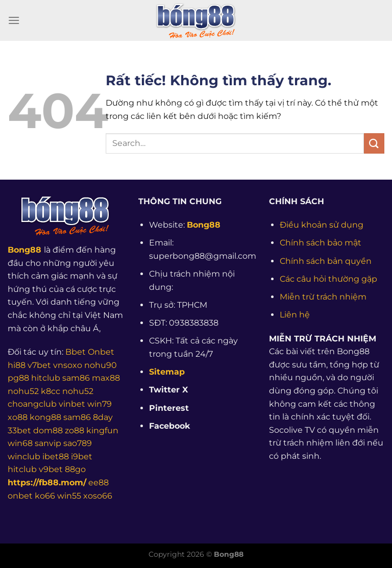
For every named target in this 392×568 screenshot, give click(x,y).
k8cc (51, 391)
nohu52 (23, 391)
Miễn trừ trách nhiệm (323, 297)
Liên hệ (295, 315)
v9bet (51, 469)
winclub (24, 456)
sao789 (78, 443)
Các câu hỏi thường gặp (328, 279)
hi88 (17, 365)
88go (75, 469)
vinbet (72, 404)
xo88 (18, 417)
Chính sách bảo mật (321, 243)
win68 (20, 443)
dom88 (48, 430)
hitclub (46, 378)
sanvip (48, 443)
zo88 (75, 430)
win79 (100, 404)
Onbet (101, 352)
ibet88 (56, 456)
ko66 (45, 496)
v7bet (39, 365)
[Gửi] (374, 143)
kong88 (45, 417)
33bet (19, 430)
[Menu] (14, 20)
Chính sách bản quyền (326, 261)
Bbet (76, 352)
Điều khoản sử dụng (322, 225)
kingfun (102, 430)
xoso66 (98, 496)
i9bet (82, 456)
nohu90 (101, 365)
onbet (20, 496)
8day (103, 417)
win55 (69, 496)
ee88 (99, 483)
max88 (106, 378)
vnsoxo (68, 365)
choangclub (32, 404)
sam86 (76, 378)
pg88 (18, 378)
